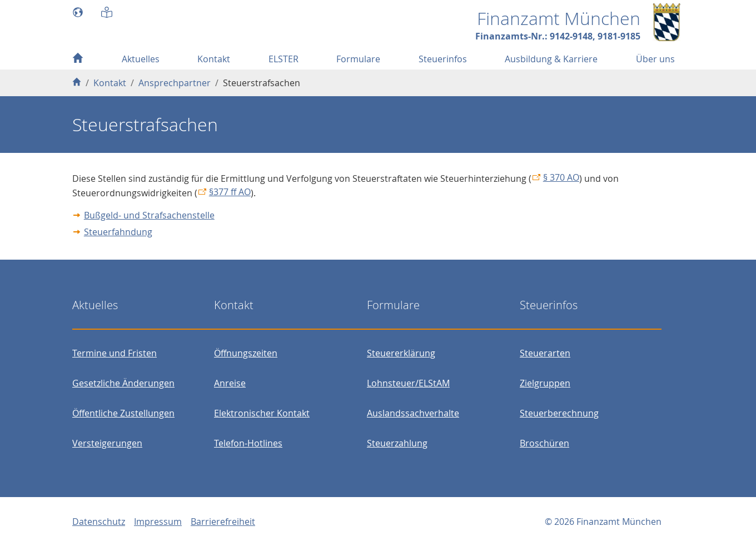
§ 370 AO (561, 177)
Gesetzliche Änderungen (123, 383)
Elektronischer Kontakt (262, 413)
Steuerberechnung (559, 413)
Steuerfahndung (118, 232)
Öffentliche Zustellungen (123, 413)
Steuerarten (545, 353)
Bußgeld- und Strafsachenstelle (149, 215)
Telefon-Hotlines (248, 443)
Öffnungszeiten (246, 353)
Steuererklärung (401, 353)
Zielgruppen (545, 383)
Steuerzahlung (397, 443)
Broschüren (544, 443)
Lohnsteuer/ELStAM (408, 383)
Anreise (230, 383)
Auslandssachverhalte (413, 413)
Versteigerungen (107, 443)
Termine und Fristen (115, 353)
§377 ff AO (230, 192)
